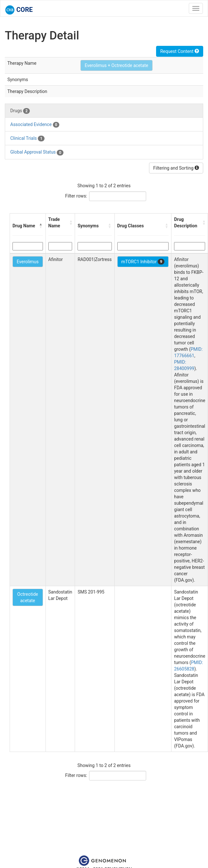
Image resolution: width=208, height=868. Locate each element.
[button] (41, 226)
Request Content (180, 51)
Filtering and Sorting (176, 168)
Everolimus (28, 262)
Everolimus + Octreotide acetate (116, 65)
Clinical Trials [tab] (27, 139)
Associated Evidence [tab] (35, 125)
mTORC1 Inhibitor (143, 262)
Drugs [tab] (20, 111)
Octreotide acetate (28, 597)
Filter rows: (76, 196)
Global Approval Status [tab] (37, 152)
